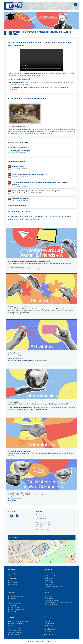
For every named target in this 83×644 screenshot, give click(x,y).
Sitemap (47, 621)
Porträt (12, 493)
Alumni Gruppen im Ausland (38, 410)
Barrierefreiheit (52, 641)
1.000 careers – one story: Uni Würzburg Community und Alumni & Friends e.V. (39, 33)
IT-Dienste (12, 599)
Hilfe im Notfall (13, 634)
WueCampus (48, 599)
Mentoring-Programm (63, 309)
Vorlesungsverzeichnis (52, 601)
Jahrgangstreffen (15, 360)
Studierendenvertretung (16, 610)
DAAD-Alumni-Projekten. (58, 404)
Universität (12, 574)
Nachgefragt (14, 495)
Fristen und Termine (51, 574)
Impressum (30, 641)
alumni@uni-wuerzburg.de (18, 147)
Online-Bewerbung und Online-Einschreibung (58, 603)
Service (11, 592)
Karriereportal (49, 580)
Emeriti (10, 497)
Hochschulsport (14, 601)
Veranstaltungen (15, 353)
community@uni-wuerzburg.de (20, 151)
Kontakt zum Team (19, 142)
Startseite (12, 570)
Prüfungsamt (13, 605)
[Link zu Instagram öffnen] (10, 516)
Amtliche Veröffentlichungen (53, 587)
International (13, 585)
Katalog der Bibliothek (51, 605)
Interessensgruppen (16, 355)
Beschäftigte (48, 583)
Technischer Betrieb (15, 632)
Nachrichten (48, 578)
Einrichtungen (13, 583)
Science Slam (26, 360)
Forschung (12, 578)
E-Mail (40, 526)
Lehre (10, 580)
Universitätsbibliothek (16, 597)
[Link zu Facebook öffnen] (16, 516)
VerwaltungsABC (50, 585)
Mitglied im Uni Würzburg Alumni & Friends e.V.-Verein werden (30, 261)
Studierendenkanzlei (15, 607)
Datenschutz (40, 641)
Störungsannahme (15, 630)
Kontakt (40, 511)
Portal (18, 79)
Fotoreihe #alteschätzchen (18, 267)
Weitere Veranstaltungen (18, 205)
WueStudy (48, 596)
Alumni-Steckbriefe (16, 499)
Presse (11, 626)
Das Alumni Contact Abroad (19, 408)
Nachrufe (13, 501)
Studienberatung (14, 603)
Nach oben (48, 626)
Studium (11, 576)
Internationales (14, 402)
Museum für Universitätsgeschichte (28, 99)
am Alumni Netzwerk (16, 83)
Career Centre (13, 612)
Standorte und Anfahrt (16, 624)
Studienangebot (49, 576)
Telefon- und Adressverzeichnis (19, 622)
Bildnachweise (49, 624)
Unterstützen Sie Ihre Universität (20, 451)
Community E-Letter (20, 211)
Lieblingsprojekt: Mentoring (18, 307)
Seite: (46, 635)
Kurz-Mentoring (38, 309)
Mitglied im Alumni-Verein (24, 88)
